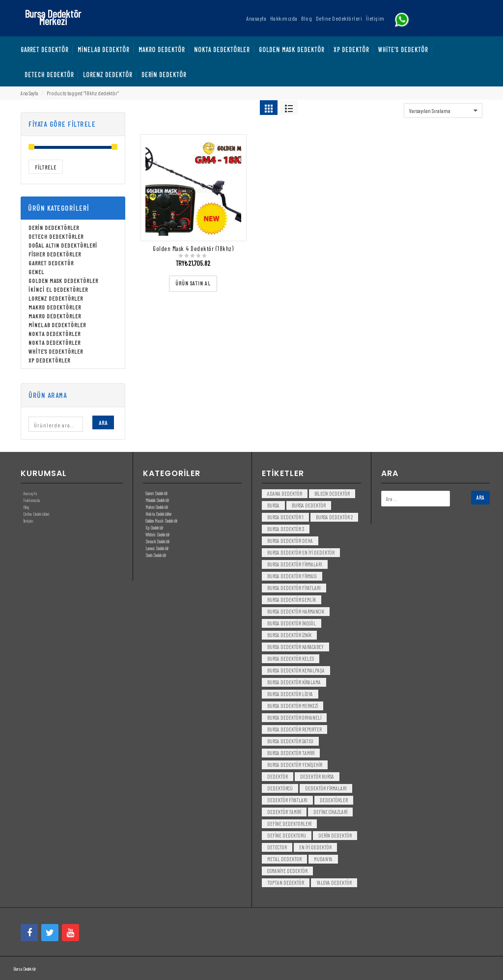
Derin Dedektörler (54, 227)
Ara (103, 422)
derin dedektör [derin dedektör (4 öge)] (335, 835)
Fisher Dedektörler (55, 254)
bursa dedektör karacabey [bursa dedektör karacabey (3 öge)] (295, 647)
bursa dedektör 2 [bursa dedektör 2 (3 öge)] (334, 517)
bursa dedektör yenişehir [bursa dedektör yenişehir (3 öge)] (295, 765)
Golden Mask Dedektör (161, 521)
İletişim (28, 521)
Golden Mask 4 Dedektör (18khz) (193, 249)
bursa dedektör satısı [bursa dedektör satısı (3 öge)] (290, 741)
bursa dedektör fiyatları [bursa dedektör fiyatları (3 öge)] (294, 588)
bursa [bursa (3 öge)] (273, 505)
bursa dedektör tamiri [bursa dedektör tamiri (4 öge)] (291, 753)
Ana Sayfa (29, 93)
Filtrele (46, 167)
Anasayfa (30, 493)
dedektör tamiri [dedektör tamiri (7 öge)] (284, 812)
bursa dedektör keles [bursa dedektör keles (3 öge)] (291, 658)
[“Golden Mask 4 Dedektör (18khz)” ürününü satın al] (193, 284)
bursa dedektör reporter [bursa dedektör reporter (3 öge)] (294, 729)
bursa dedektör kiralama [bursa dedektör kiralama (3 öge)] (294, 682)
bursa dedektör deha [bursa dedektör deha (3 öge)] (290, 541)
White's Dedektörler (56, 351)
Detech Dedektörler (56, 236)
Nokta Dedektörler (55, 334)
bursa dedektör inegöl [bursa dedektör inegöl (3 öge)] (292, 623)
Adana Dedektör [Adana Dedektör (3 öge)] (285, 493)
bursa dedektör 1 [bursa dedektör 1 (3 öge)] (285, 517)
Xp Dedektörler (49, 360)
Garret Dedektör (51, 263)
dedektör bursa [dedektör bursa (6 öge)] (317, 776)
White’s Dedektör (157, 534)
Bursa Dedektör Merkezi (53, 17)
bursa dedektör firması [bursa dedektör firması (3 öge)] (292, 576)
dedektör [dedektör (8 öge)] (278, 776)
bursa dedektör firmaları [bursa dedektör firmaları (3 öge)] (295, 564)
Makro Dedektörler (55, 307)
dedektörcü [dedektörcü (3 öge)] (280, 788)
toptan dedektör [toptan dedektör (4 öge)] (286, 882)
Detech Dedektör (157, 541)
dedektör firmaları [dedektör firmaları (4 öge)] (326, 788)
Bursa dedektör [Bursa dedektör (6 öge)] (309, 505)
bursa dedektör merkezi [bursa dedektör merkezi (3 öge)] (293, 706)
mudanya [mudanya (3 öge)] (323, 859)
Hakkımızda (31, 500)
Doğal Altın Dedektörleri (63, 245)
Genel (36, 272)
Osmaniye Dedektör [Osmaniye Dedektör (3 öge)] (287, 871)
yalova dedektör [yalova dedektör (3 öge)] (334, 882)
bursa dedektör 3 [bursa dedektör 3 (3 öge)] (286, 529)
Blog (26, 507)
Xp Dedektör (154, 528)
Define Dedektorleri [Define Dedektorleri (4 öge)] (289, 824)
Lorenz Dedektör (157, 548)
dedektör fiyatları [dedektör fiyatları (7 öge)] (287, 800)
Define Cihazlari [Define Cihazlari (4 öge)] (330, 812)
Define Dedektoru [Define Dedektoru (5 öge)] (287, 835)
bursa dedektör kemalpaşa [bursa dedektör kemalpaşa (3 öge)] (296, 670)
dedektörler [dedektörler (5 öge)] (334, 800)
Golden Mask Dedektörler (63, 280)
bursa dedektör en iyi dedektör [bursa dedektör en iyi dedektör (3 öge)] (301, 552)
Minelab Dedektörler (57, 325)
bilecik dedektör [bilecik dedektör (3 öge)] (332, 493)
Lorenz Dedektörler (56, 298)
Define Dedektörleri (36, 514)
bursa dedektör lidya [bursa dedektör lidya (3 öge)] (290, 694)
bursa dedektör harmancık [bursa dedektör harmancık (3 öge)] (296, 611)
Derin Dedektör (156, 555)
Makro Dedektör (157, 507)
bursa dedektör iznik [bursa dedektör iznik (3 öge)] (289, 635)
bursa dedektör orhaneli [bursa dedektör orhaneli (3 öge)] (294, 717)
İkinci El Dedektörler (58, 289)
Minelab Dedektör (157, 500)
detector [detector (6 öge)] (277, 847)
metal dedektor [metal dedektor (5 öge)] (284, 859)
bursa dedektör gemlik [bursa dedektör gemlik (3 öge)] (292, 600)
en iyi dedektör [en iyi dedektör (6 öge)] (315, 847)
